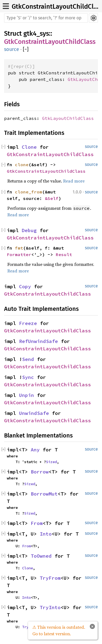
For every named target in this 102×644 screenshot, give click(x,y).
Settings (93, 18)
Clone (29, 147)
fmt (19, 248)
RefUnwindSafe (38, 341)
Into (46, 534)
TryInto (50, 607)
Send (28, 359)
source (12, 49)
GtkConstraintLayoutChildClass (50, 42)
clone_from (29, 192)
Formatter (19, 254)
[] (26, 49)
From (37, 523)
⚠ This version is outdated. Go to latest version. (59, 630)
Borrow (40, 472)
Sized (51, 462)
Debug (29, 230)
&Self (52, 198)
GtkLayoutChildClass (68, 118)
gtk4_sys (36, 34)
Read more (74, 181)
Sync (28, 377)
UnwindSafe (34, 413)
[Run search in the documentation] (46, 18)
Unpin (27, 395)
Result (64, 254)
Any (35, 450)
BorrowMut (44, 494)
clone (22, 165)
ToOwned (41, 556)
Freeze (28, 323)
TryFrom (50, 578)
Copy (25, 286)
